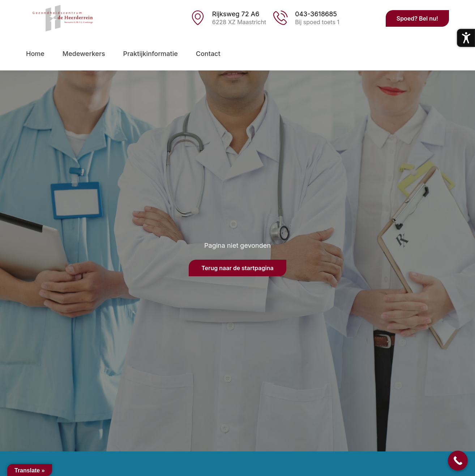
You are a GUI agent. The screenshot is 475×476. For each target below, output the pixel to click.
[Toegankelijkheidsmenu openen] (466, 38)
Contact (208, 54)
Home (35, 54)
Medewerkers (84, 54)
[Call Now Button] (458, 461)
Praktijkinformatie (151, 54)
